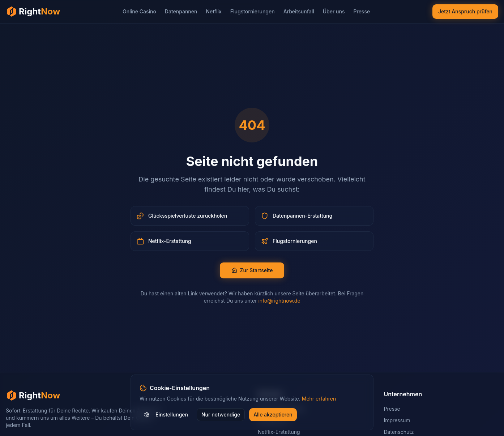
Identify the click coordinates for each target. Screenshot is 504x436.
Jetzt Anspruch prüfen (465, 11)
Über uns (334, 11)
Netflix (213, 11)
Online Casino (139, 11)
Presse (362, 11)
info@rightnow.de (279, 301)
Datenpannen (181, 11)
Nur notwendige (221, 414)
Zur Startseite (252, 270)
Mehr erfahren (319, 399)
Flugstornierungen (253, 11)
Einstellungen (166, 414)
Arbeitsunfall (299, 11)
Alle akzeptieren (273, 414)
